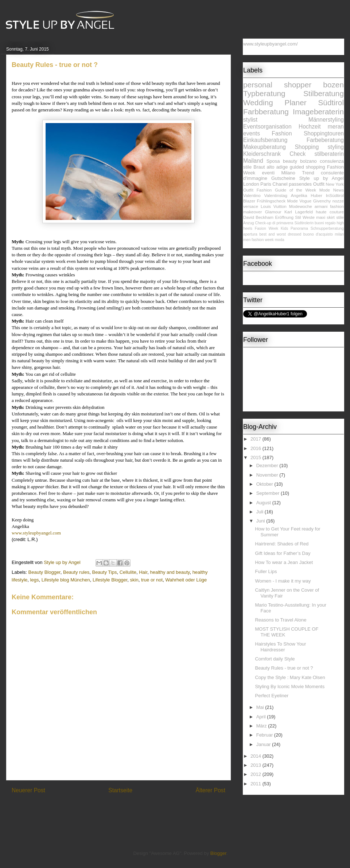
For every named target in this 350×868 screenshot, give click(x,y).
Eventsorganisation (267, 127)
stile (340, 217)
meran (336, 127)
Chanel (280, 184)
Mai (261, 707)
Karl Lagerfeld (299, 212)
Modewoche (301, 206)
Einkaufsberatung (265, 140)
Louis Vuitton (274, 206)
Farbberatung (266, 112)
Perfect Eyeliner (272, 696)
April (262, 717)
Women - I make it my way (283, 581)
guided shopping (308, 167)
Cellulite (128, 572)
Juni (261, 521)
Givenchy (322, 201)
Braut (259, 167)
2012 (256, 774)
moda (280, 240)
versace (251, 206)
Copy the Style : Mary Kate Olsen (290, 677)
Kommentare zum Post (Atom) (131, 809)
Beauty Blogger (44, 572)
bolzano (308, 161)
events (252, 133)
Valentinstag (276, 195)
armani (321, 206)
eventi (268, 173)
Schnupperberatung (327, 228)
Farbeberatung (325, 140)
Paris (266, 184)
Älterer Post (211, 790)
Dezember (268, 465)
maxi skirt (325, 217)
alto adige (277, 167)
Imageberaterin (318, 112)
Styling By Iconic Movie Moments (290, 686)
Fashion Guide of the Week (286, 190)
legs (35, 580)
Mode (293, 201)
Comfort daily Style (275, 659)
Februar (265, 735)
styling (336, 147)
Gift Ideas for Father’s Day (283, 553)
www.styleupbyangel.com (36, 533)
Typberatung (264, 93)
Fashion (282, 133)
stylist (250, 120)
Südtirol (331, 102)
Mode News (332, 190)
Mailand (253, 161)
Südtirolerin (304, 223)
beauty (290, 161)
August (264, 503)
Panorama (299, 228)
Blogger (218, 853)
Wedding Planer (275, 102)
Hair (143, 572)
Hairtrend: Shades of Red (282, 544)
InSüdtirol (335, 195)
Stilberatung (324, 93)
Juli (260, 512)
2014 (256, 756)
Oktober (265, 484)
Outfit (248, 190)
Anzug (248, 223)
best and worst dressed (280, 234)
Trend (308, 173)
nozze (338, 201)
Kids (284, 228)
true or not (152, 580)
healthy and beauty (170, 572)
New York (335, 184)
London (251, 184)
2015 (256, 457)
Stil (298, 217)
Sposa (273, 161)
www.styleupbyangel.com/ (271, 44)
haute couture (330, 212)
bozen (333, 85)
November (268, 475)
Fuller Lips (266, 571)
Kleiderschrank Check (274, 154)
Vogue (305, 201)
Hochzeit (310, 127)
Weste (309, 217)
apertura (250, 234)
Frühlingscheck (271, 201)
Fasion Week (267, 228)
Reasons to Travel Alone (281, 620)
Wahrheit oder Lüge (186, 580)
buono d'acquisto (318, 234)
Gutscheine (283, 178)
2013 (256, 765)
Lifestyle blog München (66, 580)
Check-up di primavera (274, 223)
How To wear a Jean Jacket (284, 562)
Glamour (273, 212)
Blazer (249, 201)
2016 (256, 448)
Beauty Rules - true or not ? (284, 668)
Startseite (120, 790)
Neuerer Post (28, 790)
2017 (256, 439)
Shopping (307, 147)
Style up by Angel (322, 178)
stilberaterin (329, 154)
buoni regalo (325, 223)
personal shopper (277, 85)
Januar (264, 744)
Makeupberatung (265, 147)
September (269, 493)
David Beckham (258, 217)
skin (134, 580)
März (262, 726)
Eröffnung (284, 217)
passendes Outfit (307, 184)
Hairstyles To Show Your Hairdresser (280, 647)
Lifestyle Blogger (110, 580)
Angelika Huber (307, 195)
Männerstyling (326, 120)
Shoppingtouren (324, 133)
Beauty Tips (104, 572)
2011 (256, 784)
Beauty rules (76, 572)
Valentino (252, 195)
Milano (288, 173)
